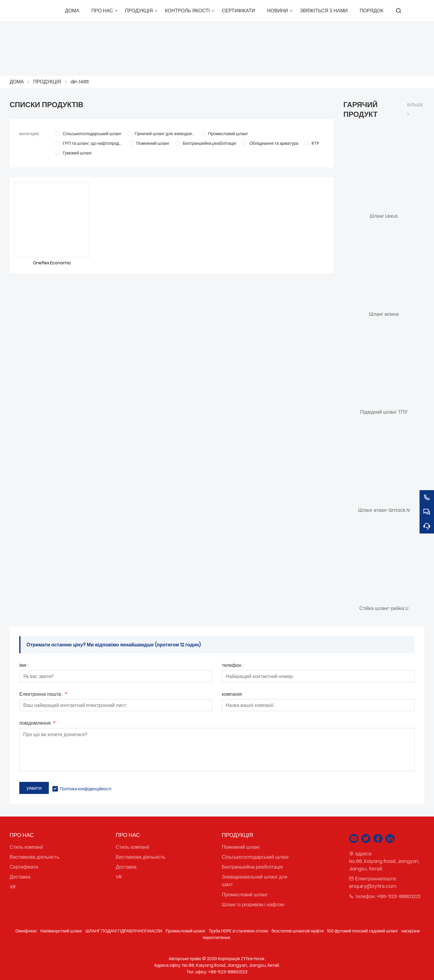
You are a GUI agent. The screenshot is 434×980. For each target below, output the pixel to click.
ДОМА (17, 82)
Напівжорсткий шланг (61, 931)
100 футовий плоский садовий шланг (363, 931)
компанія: (232, 695)
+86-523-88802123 (399, 896)
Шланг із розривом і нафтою (253, 905)
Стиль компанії (26, 847)
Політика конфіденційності (85, 789)
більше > (415, 110)
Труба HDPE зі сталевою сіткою (238, 931)
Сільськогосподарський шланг (255, 857)
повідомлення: (37, 724)
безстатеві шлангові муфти (298, 931)
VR (13, 887)
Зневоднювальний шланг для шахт (255, 881)
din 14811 (80, 82)
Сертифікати (24, 867)
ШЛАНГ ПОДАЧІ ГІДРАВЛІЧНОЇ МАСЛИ (124, 931)
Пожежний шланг (241, 847)
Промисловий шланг (245, 895)
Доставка (20, 877)
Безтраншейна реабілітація (252, 867)
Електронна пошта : (43, 695)
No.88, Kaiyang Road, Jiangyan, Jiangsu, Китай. (384, 865)
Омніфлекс (26, 931)
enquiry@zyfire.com (373, 886)
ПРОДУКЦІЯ (47, 82)
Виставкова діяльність (35, 857)
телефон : (233, 666)
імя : (24, 666)
